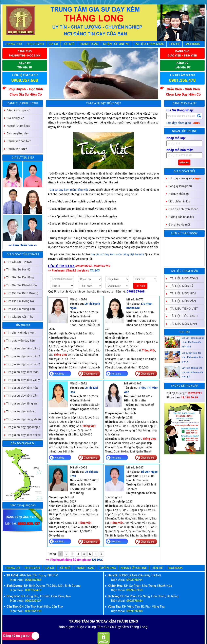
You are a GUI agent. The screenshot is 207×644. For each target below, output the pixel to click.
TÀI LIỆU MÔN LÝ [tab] (180, 286)
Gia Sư (53, 44)
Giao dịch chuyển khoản (183, 209)
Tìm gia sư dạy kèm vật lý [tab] (21, 380)
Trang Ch (12, 568)
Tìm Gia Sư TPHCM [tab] (18, 262)
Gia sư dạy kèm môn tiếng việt (69, 190)
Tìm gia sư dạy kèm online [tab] (22, 435)
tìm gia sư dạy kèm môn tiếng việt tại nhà (117, 254)
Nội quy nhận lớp (179, 194)
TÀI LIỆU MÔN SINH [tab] (182, 324)
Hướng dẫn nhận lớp (181, 217)
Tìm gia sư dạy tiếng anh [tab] (21, 403)
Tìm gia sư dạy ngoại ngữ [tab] (21, 427)
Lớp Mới (69, 44)
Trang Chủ (13, 44)
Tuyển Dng (107, 568)
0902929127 (33, 601)
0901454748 (33, 611)
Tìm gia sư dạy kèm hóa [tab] (20, 388)
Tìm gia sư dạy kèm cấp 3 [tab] (21, 364)
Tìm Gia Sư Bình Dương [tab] (21, 293)
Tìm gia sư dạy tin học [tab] (19, 411)
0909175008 (134, 611)
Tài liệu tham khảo (149, 44)
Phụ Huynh (35, 44)
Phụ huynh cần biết (19, 141)
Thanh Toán (89, 44)
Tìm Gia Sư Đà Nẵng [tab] (18, 277)
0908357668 (136, 292)
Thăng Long (139, 627)
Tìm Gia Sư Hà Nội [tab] (17, 270)
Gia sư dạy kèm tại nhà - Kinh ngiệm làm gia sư (192, 362)
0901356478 (33, 590)
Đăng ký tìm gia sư (18, 110)
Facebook (192, 44)
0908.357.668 (25, 80)
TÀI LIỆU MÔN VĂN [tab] (181, 301)
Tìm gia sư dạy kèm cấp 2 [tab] (21, 356)
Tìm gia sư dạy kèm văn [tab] (20, 395)
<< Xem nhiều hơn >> (23, 245)
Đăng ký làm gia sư (180, 186)
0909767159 (134, 590)
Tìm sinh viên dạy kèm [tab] (19, 333)
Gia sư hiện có (15, 118)
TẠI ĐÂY (97, 560)
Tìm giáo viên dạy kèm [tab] (19, 340)
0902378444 (134, 601)
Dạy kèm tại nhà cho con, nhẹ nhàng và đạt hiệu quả (193, 377)
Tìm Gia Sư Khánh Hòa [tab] (20, 285)
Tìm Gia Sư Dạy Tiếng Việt (103, 103)
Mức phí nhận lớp (179, 201)
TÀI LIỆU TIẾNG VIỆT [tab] (182, 308)
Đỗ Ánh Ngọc (149, 472)
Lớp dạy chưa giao (184, 123)
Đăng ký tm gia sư (21, 636)
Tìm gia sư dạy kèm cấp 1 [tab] (21, 348)
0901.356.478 (182, 80)
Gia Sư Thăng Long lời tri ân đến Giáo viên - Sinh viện (193, 347)
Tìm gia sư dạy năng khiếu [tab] (22, 419)
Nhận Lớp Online (116, 44)
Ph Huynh (32, 568)
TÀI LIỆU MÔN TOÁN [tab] (182, 278)
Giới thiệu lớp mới (179, 225)
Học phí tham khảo (18, 126)
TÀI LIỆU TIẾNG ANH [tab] (182, 316)
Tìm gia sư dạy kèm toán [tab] (21, 372)
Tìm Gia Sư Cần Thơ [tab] (18, 317)
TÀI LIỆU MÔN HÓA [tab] (181, 293)
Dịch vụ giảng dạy (18, 133)
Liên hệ (174, 44)
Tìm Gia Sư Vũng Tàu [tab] (19, 309)
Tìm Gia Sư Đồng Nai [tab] (19, 301)
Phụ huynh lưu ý (17, 149)
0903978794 (134, 580)
